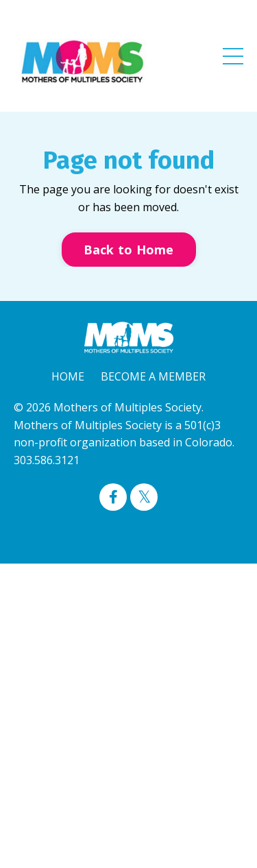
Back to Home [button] (129, 250)
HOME (68, 376)
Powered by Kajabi (128, 528)
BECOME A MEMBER (153, 376)
